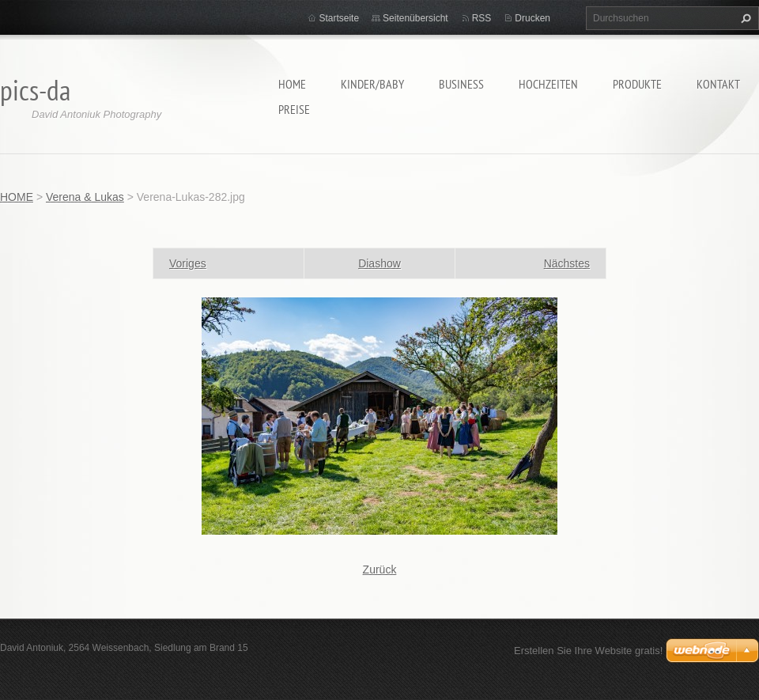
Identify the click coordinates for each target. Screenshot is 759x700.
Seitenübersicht (415, 18)
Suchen (744, 18)
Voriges (188, 263)
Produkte (637, 84)
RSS (482, 18)
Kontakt (718, 84)
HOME (292, 84)
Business (461, 84)
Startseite (339, 18)
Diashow (379, 263)
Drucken (532, 18)
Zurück (380, 569)
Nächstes (567, 263)
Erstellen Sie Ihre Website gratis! (588, 651)
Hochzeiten (548, 84)
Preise (294, 109)
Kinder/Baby (372, 84)
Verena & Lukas (85, 197)
